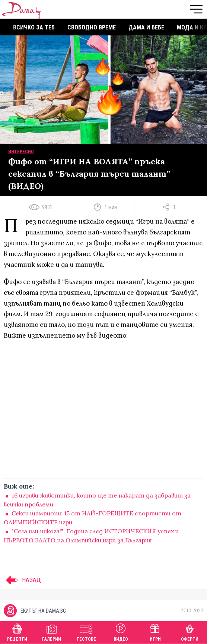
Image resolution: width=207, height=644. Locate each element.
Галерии (52, 632)
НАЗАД (22, 580)
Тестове (86, 632)
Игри (155, 632)
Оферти (190, 632)
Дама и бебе (146, 27)
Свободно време (92, 27)
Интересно (21, 152)
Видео (121, 632)
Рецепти (17, 632)
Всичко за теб (34, 27)
